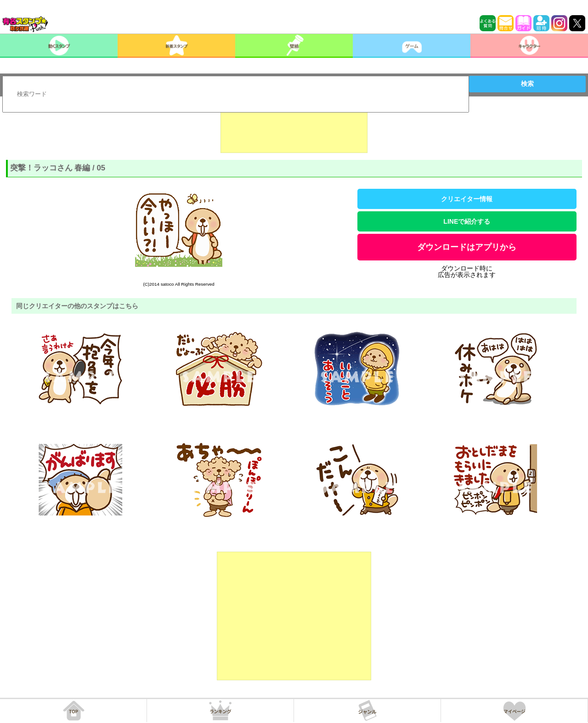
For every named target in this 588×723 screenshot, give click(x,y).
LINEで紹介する (467, 221)
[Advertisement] (294, 130)
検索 (527, 84)
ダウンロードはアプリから (467, 247)
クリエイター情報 (467, 199)
